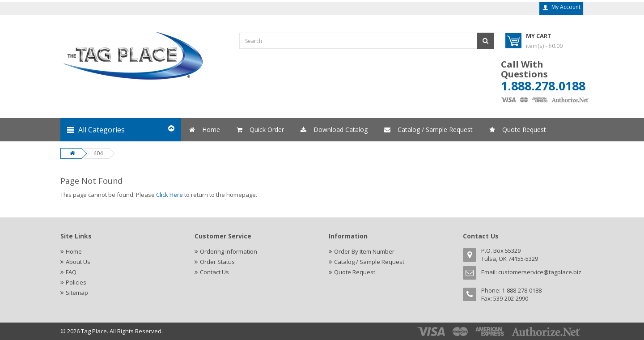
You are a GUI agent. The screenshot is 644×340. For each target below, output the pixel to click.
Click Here (169, 195)
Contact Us (214, 272)
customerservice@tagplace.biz (540, 272)
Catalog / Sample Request (369, 262)
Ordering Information (229, 251)
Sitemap (77, 293)
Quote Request (355, 272)
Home (74, 251)
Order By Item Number (364, 251)
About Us (78, 262)
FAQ (71, 272)
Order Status (217, 262)
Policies (76, 282)
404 (98, 153)
